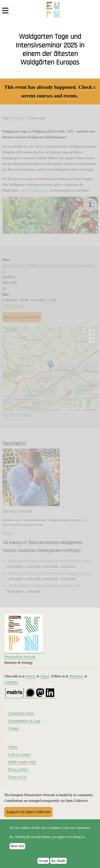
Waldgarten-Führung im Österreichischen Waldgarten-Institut (49, 561)
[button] (50, 365)
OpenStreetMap (73, 410)
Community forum (21, 713)
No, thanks (58, 861)
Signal (45, 676)
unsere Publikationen (34, 190)
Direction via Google (17, 414)
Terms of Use (17, 777)
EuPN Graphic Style (22, 762)
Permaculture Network (20, 657)
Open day (18, 118)
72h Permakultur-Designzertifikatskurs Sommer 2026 (44, 586)
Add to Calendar (14, 306)
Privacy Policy (18, 769)
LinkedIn (11, 682)
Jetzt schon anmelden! (22, 317)
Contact (14, 728)
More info (17, 846)
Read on (8, 533)
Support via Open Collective (28, 812)
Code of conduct (19, 754)
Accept (43, 861)
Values (13, 747)
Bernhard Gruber (18, 511)
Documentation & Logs (24, 721)
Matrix (31, 676)
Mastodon (76, 676)
